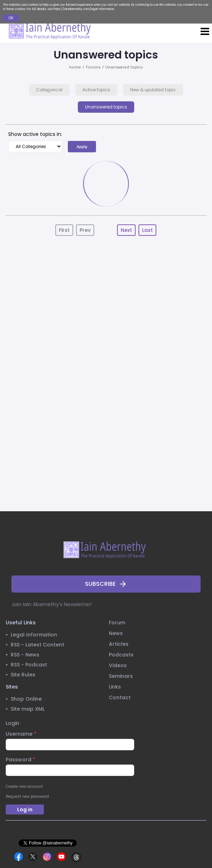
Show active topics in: (35, 134)
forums (93, 67)
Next (126, 230)
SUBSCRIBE (106, 584)
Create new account (24, 786)
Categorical (49, 90)
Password (21, 760)
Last (147, 230)
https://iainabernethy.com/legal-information (84, 9)
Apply (82, 147)
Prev (85, 230)
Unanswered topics (124, 67)
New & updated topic (153, 90)
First (64, 230)
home (75, 67)
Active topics (96, 90)
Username (21, 734)
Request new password (27, 796)
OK (11, 18)
